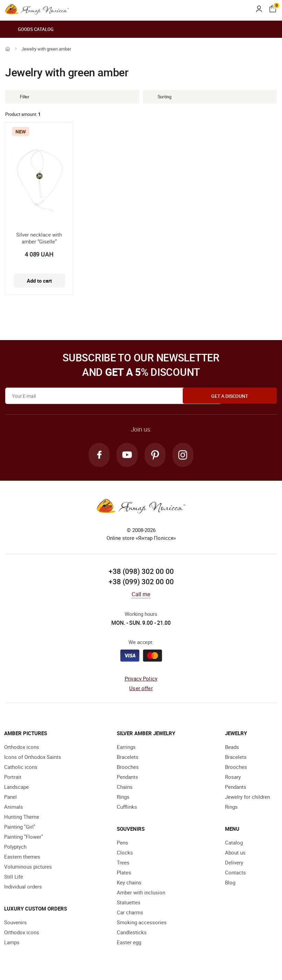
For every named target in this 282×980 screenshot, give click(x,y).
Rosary (233, 777)
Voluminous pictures (28, 867)
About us (235, 853)
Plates (124, 873)
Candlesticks (132, 933)
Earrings (126, 748)
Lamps (12, 943)
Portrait (13, 777)
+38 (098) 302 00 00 (141, 572)
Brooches (128, 767)
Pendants (127, 777)
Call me (141, 595)
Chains (125, 787)
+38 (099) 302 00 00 (141, 582)
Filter (20, 97)
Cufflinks (127, 807)
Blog (230, 883)
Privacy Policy (141, 679)
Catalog (234, 843)
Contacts (235, 873)
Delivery (234, 863)
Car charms (130, 913)
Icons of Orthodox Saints (33, 758)
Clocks (125, 853)
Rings (123, 797)
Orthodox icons (22, 748)
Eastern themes (22, 857)
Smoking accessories (142, 923)
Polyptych (15, 847)
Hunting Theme (22, 817)
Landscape (16, 787)
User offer (141, 689)
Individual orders (23, 887)
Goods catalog (29, 29)
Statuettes (129, 903)
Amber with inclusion (141, 893)
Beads (232, 748)
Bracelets (128, 758)
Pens (122, 843)
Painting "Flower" (24, 837)
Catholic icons (21, 767)
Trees (123, 863)
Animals (14, 807)
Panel (10, 797)
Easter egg (129, 943)
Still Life (14, 877)
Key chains (129, 883)
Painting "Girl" (20, 827)
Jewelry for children (247, 797)
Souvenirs (15, 923)
